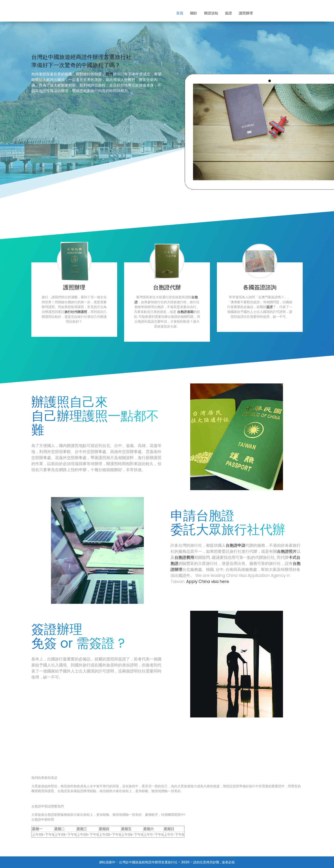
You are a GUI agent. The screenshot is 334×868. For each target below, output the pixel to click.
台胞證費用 (184, 557)
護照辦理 (246, 13)
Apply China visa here (208, 582)
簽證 (228, 13)
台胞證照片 (287, 551)
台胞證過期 (185, 312)
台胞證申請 (236, 545)
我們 (109, 74)
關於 (194, 13)
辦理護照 (82, 416)
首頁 (180, 13)
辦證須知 (211, 13)
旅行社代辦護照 (76, 312)
